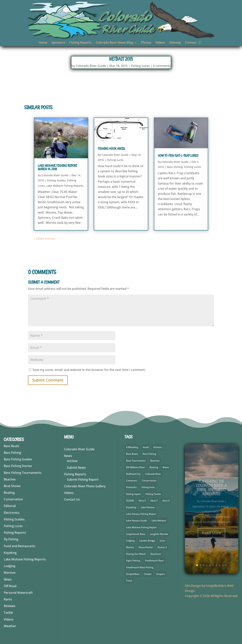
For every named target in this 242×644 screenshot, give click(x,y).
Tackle (8, 613)
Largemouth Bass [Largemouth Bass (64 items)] (136, 534)
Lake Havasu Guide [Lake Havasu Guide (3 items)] (137, 521)
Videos (160, 43)
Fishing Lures (140, 66)
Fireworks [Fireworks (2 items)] (131, 487)
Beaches (10, 479)
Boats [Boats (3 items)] (166, 467)
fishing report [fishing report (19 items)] (133, 494)
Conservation (13, 499)
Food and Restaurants (20, 546)
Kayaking (10, 553)
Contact (191, 43)
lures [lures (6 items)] (162, 541)
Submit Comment (48, 380)
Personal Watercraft (18, 593)
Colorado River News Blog (114, 43)
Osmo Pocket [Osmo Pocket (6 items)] (146, 547)
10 (226, 565)
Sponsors (58, 43)
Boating (9, 493)
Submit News (76, 468)
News (8, 579)
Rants (8, 599)
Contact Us (72, 499)
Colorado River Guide (91, 66)
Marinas (10, 573)
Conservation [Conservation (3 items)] (149, 481)
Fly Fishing (11, 539)
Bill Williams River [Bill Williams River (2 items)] (135, 467)
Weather (10, 626)
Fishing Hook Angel (112, 149)
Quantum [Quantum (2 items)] (156, 554)
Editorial (10, 506)
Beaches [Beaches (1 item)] (155, 461)
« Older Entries (44, 239)
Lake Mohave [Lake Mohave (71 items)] (159, 521)
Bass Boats (12, 446)
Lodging (10, 566)
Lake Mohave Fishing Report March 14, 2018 (57, 167)
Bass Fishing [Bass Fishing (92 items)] (149, 454)
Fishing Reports (80, 43)
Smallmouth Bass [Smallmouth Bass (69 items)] (154, 561)
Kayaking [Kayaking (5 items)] (131, 507)
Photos (146, 43)
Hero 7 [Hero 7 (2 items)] (154, 501)
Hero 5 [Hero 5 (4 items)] (142, 501)
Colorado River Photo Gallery (85, 486)
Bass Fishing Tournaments (23, 473)
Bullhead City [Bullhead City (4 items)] (133, 474)
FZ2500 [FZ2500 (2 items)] (130, 501)
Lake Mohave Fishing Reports (65, 186)
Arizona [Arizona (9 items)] (157, 447)
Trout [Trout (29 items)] (129, 581)
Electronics (12, 513)
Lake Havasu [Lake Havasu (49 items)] (148, 507)
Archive (72, 461)
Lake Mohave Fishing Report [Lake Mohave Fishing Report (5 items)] (141, 527)
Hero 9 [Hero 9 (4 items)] (166, 501)
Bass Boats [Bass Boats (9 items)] (132, 454)
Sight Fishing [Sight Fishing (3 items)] (133, 561)
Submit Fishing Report (83, 479)
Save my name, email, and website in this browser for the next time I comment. (89, 370)
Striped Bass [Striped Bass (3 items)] (133, 574)
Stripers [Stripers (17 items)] (161, 574)
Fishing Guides (56, 180)
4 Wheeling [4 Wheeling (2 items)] (132, 447)
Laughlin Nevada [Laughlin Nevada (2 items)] (159, 534)
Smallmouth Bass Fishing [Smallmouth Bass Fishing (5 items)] (140, 567)
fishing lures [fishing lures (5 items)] (148, 487)
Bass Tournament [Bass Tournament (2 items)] (136, 461)
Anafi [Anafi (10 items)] (146, 447)
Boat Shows (12, 486)
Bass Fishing (175, 167)
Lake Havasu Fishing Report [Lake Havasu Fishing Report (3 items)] (141, 514)
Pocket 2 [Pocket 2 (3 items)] (162, 547)
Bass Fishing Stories (18, 466)
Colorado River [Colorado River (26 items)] (153, 474)
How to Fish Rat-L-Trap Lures (178, 156)
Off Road (10, 586)
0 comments (162, 66)
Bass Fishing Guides (18, 459)
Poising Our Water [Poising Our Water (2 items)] (136, 554)
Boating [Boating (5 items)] (154, 467)
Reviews (10, 606)
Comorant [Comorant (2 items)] (132, 481)
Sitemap (175, 43)
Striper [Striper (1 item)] (148, 574)
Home (43, 43)
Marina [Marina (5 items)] (130, 547)
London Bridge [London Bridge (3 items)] (147, 541)
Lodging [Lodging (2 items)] (130, 541)
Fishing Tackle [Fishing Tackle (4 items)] (153, 494)
